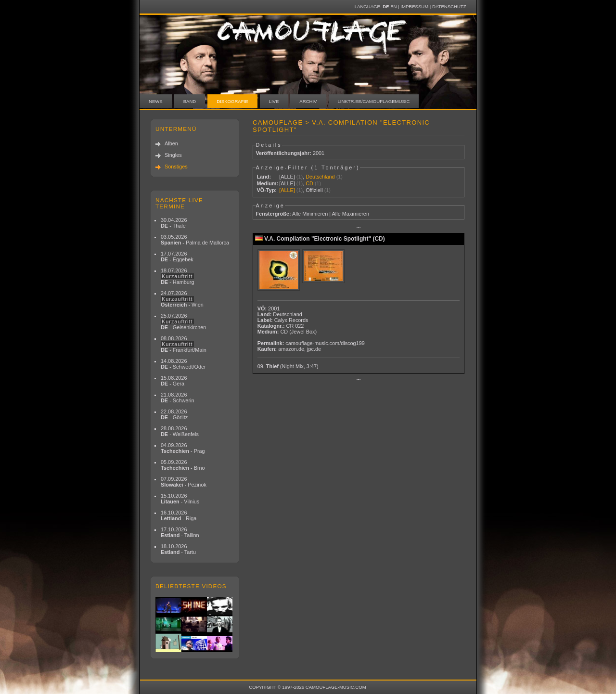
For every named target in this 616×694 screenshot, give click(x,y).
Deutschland (320, 177)
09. (288, 366)
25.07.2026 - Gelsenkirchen (183, 321)
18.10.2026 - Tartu (178, 549)
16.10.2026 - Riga (179, 515)
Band (190, 101)
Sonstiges (176, 167)
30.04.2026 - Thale (174, 223)
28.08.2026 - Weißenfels (180, 431)
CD (309, 183)
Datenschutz (449, 6)
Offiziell (314, 190)
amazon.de (291, 349)
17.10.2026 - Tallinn (180, 532)
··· (358, 228)
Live (274, 101)
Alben (171, 143)
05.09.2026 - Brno (183, 465)
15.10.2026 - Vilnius (180, 499)
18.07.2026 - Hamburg (178, 276)
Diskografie (232, 101)
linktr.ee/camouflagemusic (374, 101)
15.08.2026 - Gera (174, 381)
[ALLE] (287, 177)
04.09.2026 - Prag (183, 448)
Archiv (308, 101)
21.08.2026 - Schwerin (178, 398)
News (156, 101)
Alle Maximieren (351, 214)
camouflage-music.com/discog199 (325, 343)
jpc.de (314, 349)
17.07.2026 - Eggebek (177, 257)
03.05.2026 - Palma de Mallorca (195, 240)
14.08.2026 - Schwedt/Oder (183, 364)
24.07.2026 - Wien (182, 299)
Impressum (414, 6)
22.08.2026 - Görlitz (174, 414)
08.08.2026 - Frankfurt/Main (184, 344)
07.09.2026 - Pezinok (184, 482)
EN (393, 6)
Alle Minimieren (310, 214)
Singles (173, 155)
